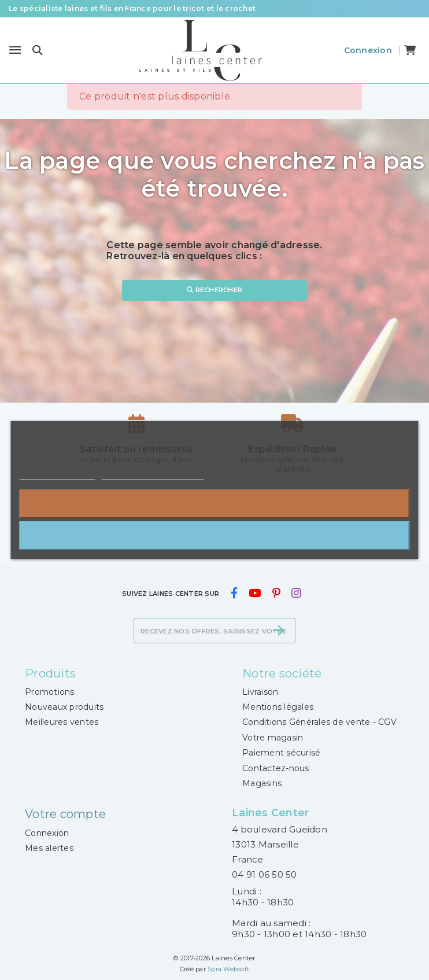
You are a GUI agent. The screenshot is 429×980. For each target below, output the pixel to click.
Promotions (50, 692)
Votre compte (65, 814)
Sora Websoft (228, 969)
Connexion (47, 833)
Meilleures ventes (62, 722)
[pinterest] (276, 594)
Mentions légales (278, 707)
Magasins (262, 783)
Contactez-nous (276, 768)
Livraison (260, 692)
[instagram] (296, 594)
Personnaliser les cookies (153, 475)
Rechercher (214, 290)
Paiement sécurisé (281, 753)
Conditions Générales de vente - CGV (319, 722)
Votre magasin (273, 738)
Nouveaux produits (64, 707)
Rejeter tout (214, 504)
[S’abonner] (279, 631)
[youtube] (255, 594)
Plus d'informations (58, 475)
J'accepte (215, 535)
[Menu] (15, 50)
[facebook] (234, 594)
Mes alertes (49, 848)
